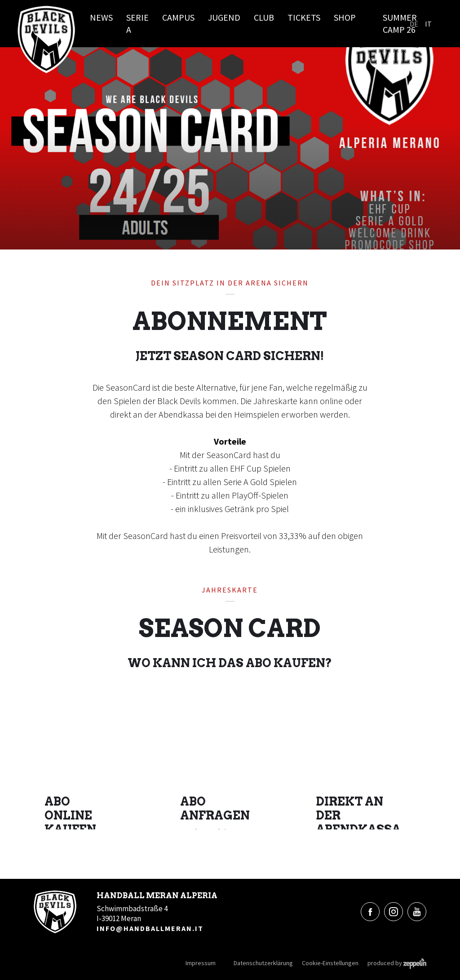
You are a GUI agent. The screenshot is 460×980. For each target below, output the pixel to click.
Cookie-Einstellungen (330, 963)
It (428, 24)
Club (264, 17)
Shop (345, 17)
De (414, 24)
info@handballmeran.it (150, 928)
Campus (178, 17)
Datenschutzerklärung (263, 963)
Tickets (304, 17)
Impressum (201, 963)
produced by (397, 963)
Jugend (224, 17)
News (101, 17)
